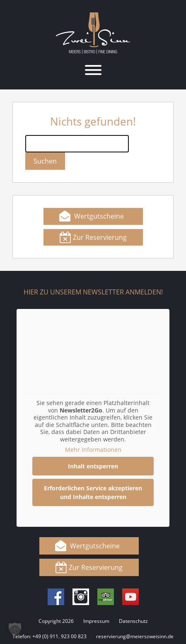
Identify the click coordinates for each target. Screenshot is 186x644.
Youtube (130, 597)
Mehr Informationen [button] (93, 450)
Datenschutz (133, 621)
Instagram (81, 597)
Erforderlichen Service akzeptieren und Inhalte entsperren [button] (93, 492)
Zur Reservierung (100, 237)
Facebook (56, 597)
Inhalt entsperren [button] (93, 466)
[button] (15, 629)
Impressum (96, 621)
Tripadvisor (106, 597)
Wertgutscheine (99, 216)
